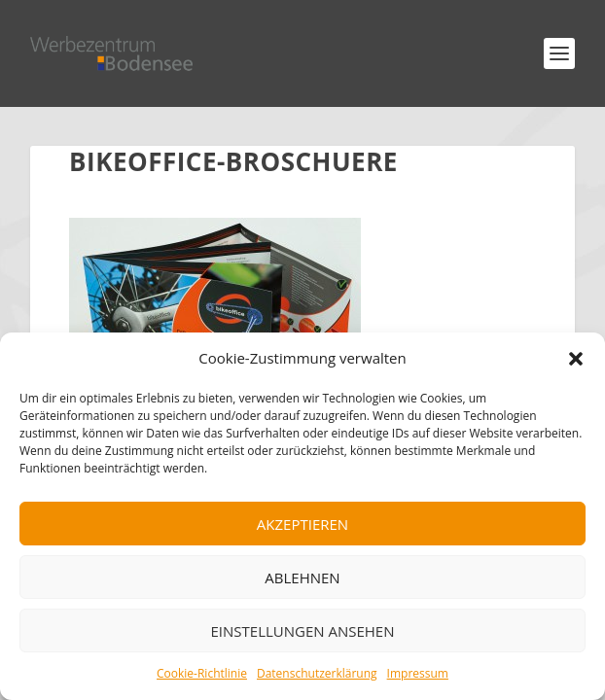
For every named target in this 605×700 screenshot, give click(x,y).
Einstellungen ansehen (303, 631)
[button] (576, 359)
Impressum (418, 673)
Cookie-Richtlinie (202, 673)
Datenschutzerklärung (317, 673)
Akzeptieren (302, 524)
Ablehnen (302, 577)
